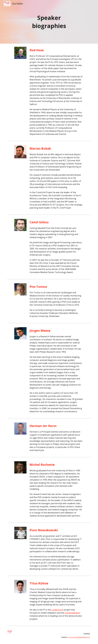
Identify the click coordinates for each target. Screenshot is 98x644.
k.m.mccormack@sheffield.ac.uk (79, 637)
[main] (49, 22)
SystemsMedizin (72, 613)
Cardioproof (57, 610)
